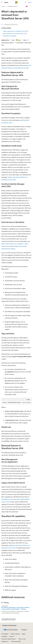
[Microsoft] (17, 2)
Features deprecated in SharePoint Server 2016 (15, 31)
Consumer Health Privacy (8, 639)
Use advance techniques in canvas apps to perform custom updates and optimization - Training (15, 608)
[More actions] (30, 6)
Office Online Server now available (12, 244)
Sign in (30, 2)
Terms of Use (22, 639)
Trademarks (4, 641)
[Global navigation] (2, 2)
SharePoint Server (12, 6)
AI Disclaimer (5, 634)
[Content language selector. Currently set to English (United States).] (9, 625)
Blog (23, 634)
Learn (3, 6)
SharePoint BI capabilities (10, 36)
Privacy (11, 636)
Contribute (4, 636)
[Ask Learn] (27, 6)
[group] (16, 403)
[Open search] (25, 2)
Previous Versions (15, 634)
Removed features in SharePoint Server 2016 (15, 33)
